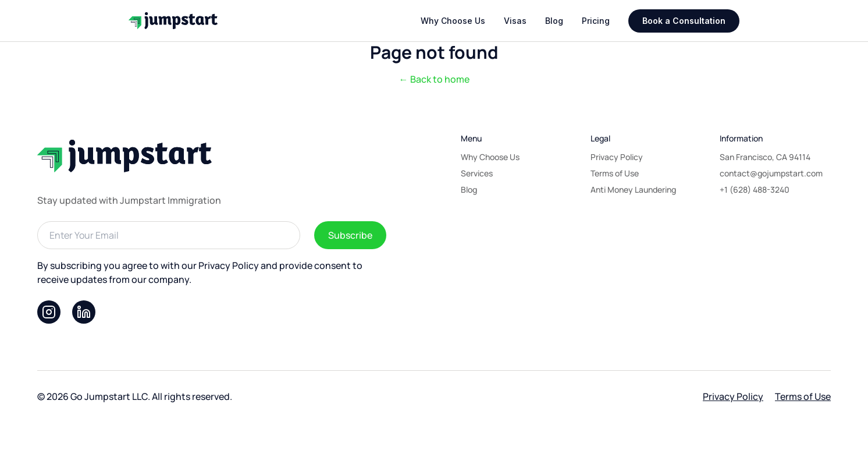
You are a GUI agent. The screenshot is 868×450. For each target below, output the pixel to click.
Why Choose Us (453, 21)
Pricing (596, 21)
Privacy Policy (733, 396)
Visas (515, 21)
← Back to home (434, 79)
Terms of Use (803, 396)
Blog (554, 21)
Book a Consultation (684, 21)
